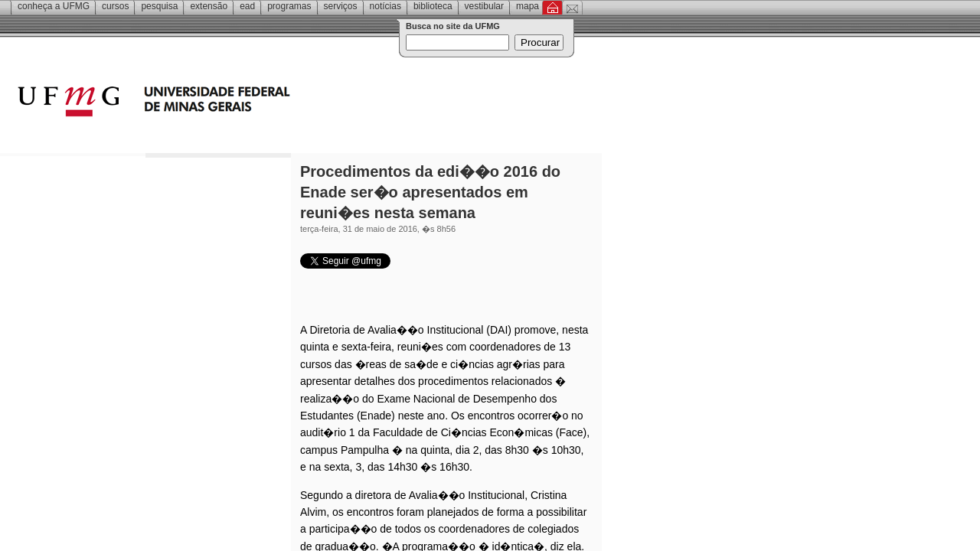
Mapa (528, 6)
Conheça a (54, 6)
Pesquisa (159, 6)
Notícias (385, 6)
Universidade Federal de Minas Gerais (241, 103)
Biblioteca (433, 6)
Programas (289, 6)
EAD (247, 6)
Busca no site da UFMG (453, 26)
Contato (572, 8)
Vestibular (484, 6)
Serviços (341, 6)
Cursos (115, 6)
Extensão (209, 6)
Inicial (552, 8)
